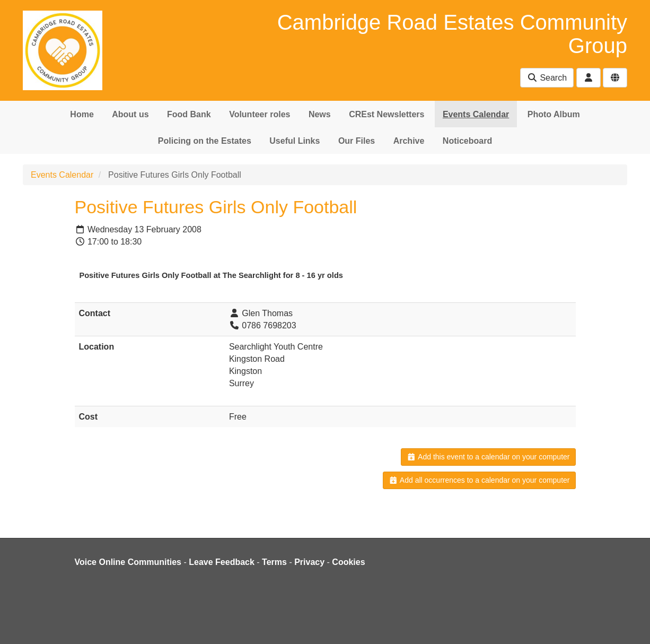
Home (82, 114)
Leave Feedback (222, 562)
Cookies (348, 562)
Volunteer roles (260, 114)
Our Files (357, 141)
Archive (409, 141)
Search (547, 78)
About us (130, 114)
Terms (274, 562)
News (320, 114)
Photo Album (554, 114)
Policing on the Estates (205, 141)
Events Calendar (476, 114)
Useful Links (295, 141)
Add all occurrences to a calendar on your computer (479, 480)
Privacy (309, 562)
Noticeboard (467, 141)
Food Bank (189, 114)
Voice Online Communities (128, 562)
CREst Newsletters (387, 114)
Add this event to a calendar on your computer (488, 457)
